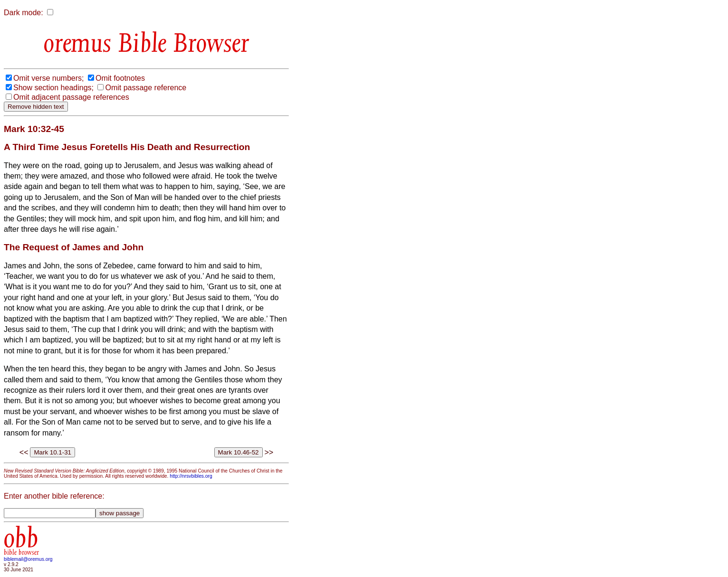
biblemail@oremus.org (28, 559)
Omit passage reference (146, 88)
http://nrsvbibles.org (191, 476)
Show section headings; (53, 88)
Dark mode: (24, 13)
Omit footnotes (120, 78)
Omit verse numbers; (48, 78)
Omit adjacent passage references (71, 97)
